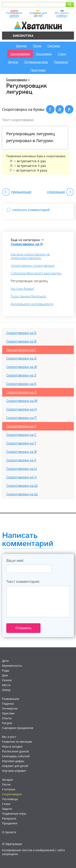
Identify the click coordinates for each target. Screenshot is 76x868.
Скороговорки (20, 54)
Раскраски (61, 62)
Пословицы (44, 54)
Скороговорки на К (21, 384)
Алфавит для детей (15, 766)
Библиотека (23, 36)
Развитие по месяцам (17, 742)
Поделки (8, 704)
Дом (5, 675)
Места (6, 685)
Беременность (12, 666)
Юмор (6, 690)
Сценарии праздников (18, 728)
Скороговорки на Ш (22, 486)
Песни (37, 46)
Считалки (54, 46)
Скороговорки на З (21, 375)
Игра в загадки (12, 746)
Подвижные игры (36, 62)
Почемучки (10, 708)
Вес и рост (9, 737)
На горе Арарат (22, 289)
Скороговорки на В (21, 341)
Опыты (7, 718)
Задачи (13, 62)
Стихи (62, 54)
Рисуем (7, 723)
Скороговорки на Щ (22, 494)
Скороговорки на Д (21, 358)
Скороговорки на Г (21, 350)
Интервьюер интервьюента (32, 304)
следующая (56, 192)
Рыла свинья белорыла (28, 296)
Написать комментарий (28, 540)
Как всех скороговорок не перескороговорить (30, 256)
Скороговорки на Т (21, 443)
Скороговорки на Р (27, 244)
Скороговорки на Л (21, 392)
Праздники (38, 70)
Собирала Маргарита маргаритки (36, 273)
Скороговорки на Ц (21, 469)
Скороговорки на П (21, 418)
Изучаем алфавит (14, 771)
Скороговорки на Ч (21, 477)
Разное (7, 680)
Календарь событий (16, 756)
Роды (6, 670)
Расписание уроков (15, 751)
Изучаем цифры (13, 761)
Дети (5, 661)
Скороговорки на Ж (22, 367)
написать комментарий (31, 210)
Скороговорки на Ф (22, 452)
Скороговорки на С (21, 435)
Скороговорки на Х (21, 460)
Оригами (8, 713)
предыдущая (21, 192)
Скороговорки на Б (21, 333)
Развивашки (11, 699)
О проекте (9, 832)
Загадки (21, 46)
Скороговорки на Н (21, 409)
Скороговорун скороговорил (33, 266)
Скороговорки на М (22, 401)
